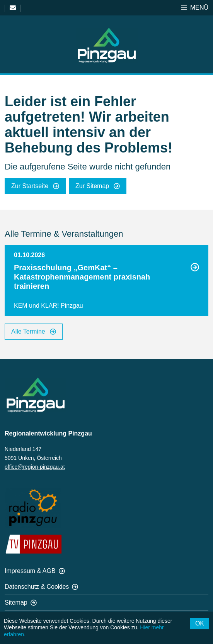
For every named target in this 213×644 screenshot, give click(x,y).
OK (200, 623)
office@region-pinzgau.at (35, 467)
